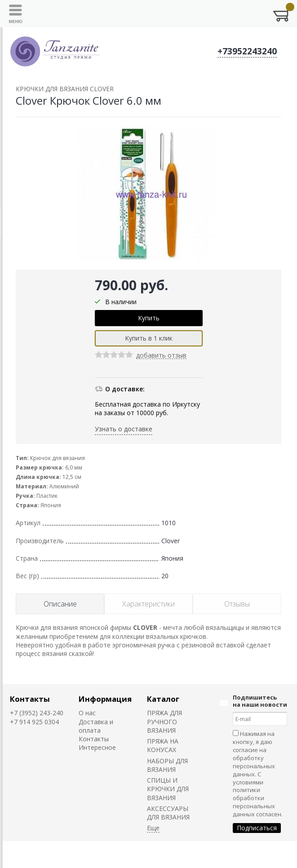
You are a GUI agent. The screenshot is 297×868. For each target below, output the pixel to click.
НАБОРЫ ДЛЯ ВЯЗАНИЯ (167, 765)
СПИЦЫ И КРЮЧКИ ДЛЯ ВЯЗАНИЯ (168, 789)
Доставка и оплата (96, 726)
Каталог (163, 699)
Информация (105, 699)
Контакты (30, 699)
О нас (87, 713)
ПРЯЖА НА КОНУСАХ (163, 745)
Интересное (97, 747)
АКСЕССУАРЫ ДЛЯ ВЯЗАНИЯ (168, 813)
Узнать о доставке (124, 429)
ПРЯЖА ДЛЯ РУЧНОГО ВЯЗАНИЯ (164, 722)
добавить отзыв (161, 356)
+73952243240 (247, 51)
